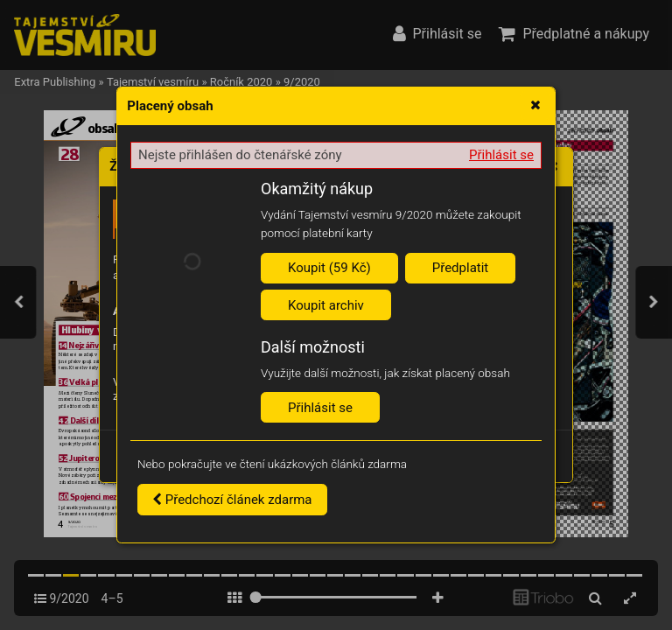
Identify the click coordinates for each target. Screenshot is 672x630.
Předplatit (461, 268)
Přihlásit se (501, 155)
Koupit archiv (326, 305)
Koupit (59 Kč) (329, 268)
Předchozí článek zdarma (232, 500)
